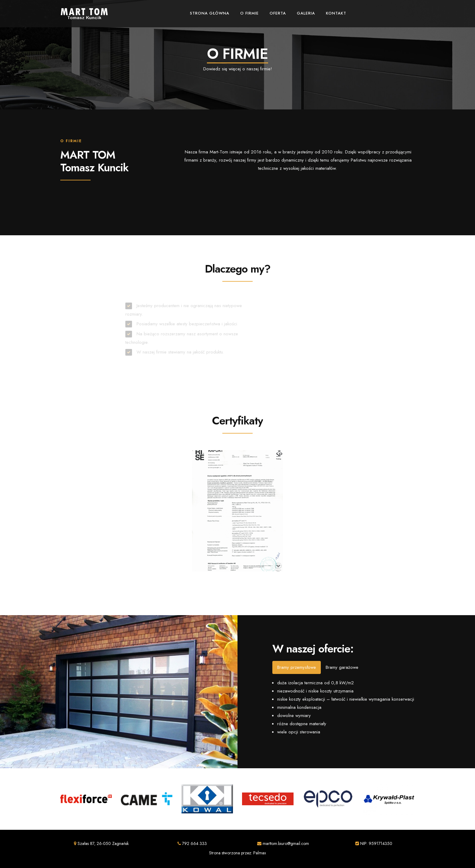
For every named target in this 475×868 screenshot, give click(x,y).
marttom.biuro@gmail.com (283, 843)
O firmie (249, 13)
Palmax (260, 853)
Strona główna (210, 13)
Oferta (278, 13)
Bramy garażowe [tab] (342, 667)
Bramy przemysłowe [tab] (297, 667)
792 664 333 (192, 843)
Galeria (306, 13)
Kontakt (336, 13)
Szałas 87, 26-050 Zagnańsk (101, 843)
